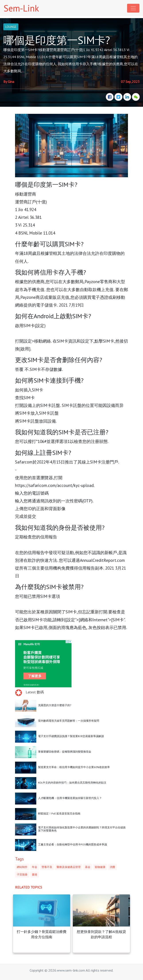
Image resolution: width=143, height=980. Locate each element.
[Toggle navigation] (133, 8)
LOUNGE (11, 27)
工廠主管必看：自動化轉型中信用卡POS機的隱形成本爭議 (72, 844)
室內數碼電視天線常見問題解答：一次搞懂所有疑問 (69, 721)
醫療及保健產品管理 (69, 867)
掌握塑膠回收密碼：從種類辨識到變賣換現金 (65, 752)
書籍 (35, 874)
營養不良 (47, 867)
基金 (88, 867)
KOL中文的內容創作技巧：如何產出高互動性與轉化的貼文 (72, 783)
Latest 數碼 (35, 692)
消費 (112, 867)
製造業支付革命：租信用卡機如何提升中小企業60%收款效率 (74, 767)
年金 (35, 867)
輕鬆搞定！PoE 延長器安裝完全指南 (59, 813)
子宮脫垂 (22, 874)
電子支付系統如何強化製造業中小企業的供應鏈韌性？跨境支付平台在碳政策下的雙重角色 (82, 829)
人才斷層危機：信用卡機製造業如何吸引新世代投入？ (70, 798)
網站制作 (22, 867)
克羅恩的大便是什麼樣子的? (55, 705)
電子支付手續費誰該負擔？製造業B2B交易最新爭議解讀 (71, 736)
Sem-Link (21, 8)
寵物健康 (100, 867)
